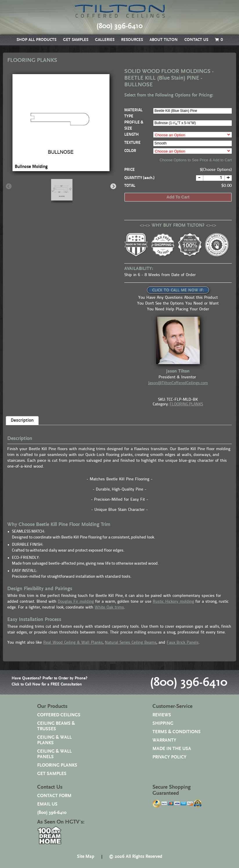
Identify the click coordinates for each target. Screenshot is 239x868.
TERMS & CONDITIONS (177, 732)
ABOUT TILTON (164, 40)
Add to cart (178, 197)
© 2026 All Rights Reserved (136, 857)
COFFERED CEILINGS (59, 715)
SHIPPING (163, 723)
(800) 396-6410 (189, 682)
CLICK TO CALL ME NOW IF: (178, 290)
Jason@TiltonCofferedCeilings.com (178, 383)
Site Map (86, 857)
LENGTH (131, 135)
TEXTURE (132, 143)
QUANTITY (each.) (139, 178)
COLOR (130, 151)
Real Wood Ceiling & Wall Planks (73, 643)
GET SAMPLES (76, 40)
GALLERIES (105, 40)
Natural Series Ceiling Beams (131, 643)
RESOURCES (132, 40)
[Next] (113, 186)
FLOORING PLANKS (186, 404)
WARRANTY (164, 740)
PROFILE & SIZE (134, 126)
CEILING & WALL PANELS (54, 754)
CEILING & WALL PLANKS (54, 740)
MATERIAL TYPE (133, 113)
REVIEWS (162, 715)
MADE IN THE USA (172, 749)
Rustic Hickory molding (173, 602)
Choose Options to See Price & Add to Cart (196, 160)
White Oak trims (109, 607)
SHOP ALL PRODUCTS (36, 40)
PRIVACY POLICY (169, 757)
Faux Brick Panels (183, 643)
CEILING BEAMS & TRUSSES (56, 726)
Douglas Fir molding (76, 602)
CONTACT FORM (54, 796)
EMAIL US (47, 804)
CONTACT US (196, 40)
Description (22, 420)
